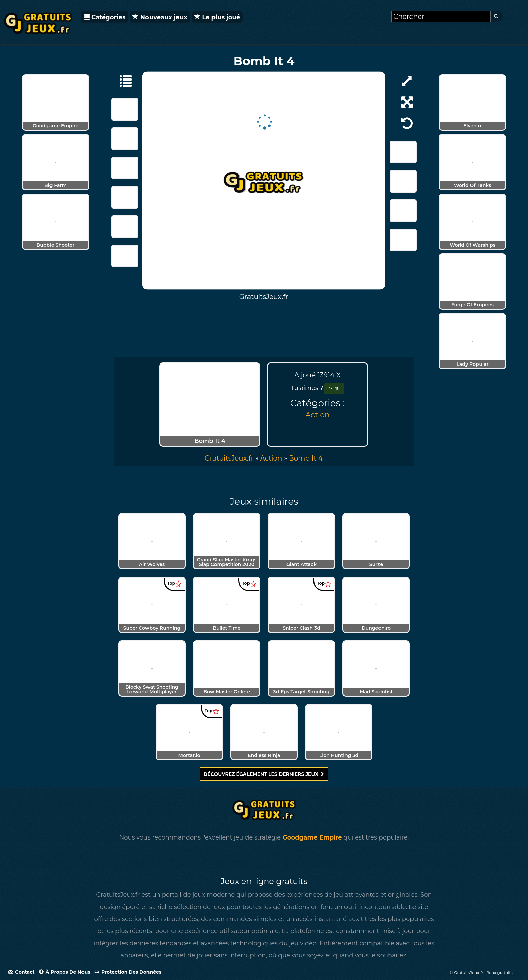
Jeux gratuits (500, 972)
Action (318, 415)
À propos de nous (65, 972)
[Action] (122, 81)
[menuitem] (306, 458)
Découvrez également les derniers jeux (264, 774)
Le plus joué (217, 17)
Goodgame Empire (312, 837)
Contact (22, 972)
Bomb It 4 (306, 458)
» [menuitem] (232, 458)
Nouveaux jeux (160, 17)
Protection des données (128, 972)
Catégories (104, 17)
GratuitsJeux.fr (229, 458)
